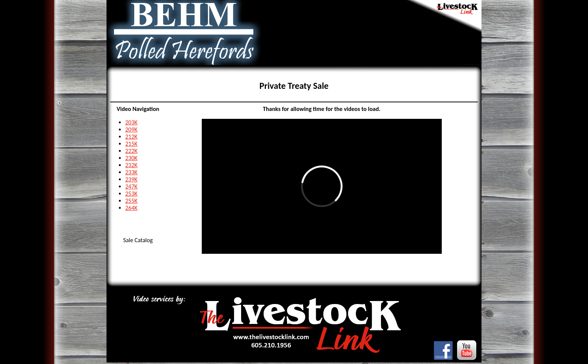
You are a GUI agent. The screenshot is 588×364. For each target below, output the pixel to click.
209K (131, 130)
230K (131, 158)
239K (131, 179)
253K (131, 194)
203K (131, 122)
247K (131, 186)
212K (131, 137)
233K (131, 172)
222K (131, 151)
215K (131, 144)
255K (131, 201)
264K (131, 208)
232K (131, 165)
